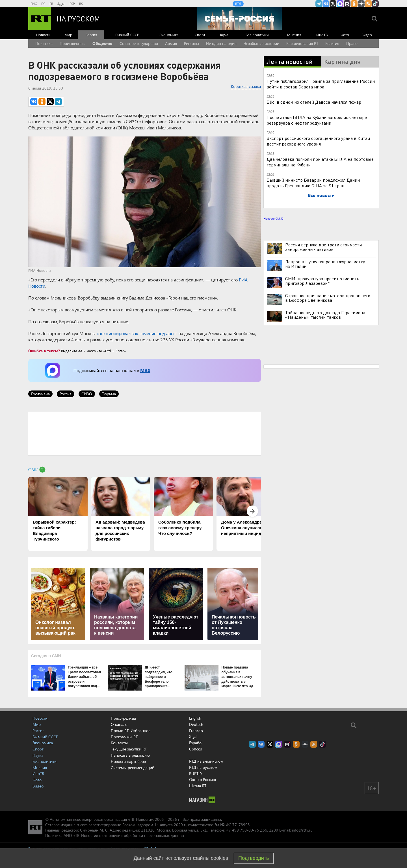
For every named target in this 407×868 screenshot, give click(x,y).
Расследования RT (302, 43)
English (195, 718)
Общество (102, 43)
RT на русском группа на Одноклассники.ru (354, 4)
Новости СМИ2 (273, 218)
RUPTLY (196, 773)
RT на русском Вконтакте (326, 4)
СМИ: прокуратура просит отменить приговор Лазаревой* (322, 281)
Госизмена (40, 394)
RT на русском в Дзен (361, 4)
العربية (61, 4)
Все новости (321, 195)
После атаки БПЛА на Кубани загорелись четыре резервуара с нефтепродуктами (317, 120)
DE (43, 4)
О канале (119, 724)
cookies (219, 858)
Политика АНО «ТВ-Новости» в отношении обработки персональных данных (115, 835)
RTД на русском (203, 767)
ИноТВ (322, 35)
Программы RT (124, 737)
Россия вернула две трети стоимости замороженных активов (323, 247)
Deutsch (196, 724)
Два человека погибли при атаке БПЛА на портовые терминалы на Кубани (320, 162)
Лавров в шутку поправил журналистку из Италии (325, 264)
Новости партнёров (128, 761)
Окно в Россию (203, 779)
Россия (91, 35)
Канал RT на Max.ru (340, 4)
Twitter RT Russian (333, 4)
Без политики (257, 35)
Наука (223, 35)
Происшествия (73, 43)
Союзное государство (139, 43)
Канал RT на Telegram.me (319, 4)
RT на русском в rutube (347, 4)
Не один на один (221, 43)
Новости (43, 35)
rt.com (82, 825)
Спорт (200, 35)
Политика (44, 43)
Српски (196, 749)
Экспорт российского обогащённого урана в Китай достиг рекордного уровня (318, 141)
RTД (238, 4)
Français (196, 731)
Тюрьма (109, 394)
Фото (345, 35)
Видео (367, 35)
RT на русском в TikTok (375, 4)
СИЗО (87, 394)
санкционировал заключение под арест (137, 333)
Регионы (191, 43)
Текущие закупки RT (129, 749)
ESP (72, 4)
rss (368, 4)
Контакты (119, 743)
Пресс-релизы (123, 718)
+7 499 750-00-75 (243, 830)
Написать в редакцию (130, 755)
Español (196, 743)
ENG (34, 4)
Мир (68, 35)
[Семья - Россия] (239, 19)
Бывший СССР (127, 35)
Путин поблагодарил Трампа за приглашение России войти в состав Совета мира (321, 84)
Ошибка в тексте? (44, 351)
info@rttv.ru (302, 830)
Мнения (294, 35)
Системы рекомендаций (133, 768)
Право (352, 43)
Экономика (169, 35)
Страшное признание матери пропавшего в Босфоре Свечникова (328, 298)
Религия (332, 43)
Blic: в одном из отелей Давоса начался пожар (314, 102)
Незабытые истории (261, 43)
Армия (171, 43)
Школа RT (198, 786)
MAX (145, 370)
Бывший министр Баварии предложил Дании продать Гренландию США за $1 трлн (313, 183)
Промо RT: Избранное (131, 731)
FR (51, 4)
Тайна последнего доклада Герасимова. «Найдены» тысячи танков (326, 315)
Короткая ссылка (246, 86)
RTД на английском (206, 761)
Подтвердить (254, 858)
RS (81, 4)
